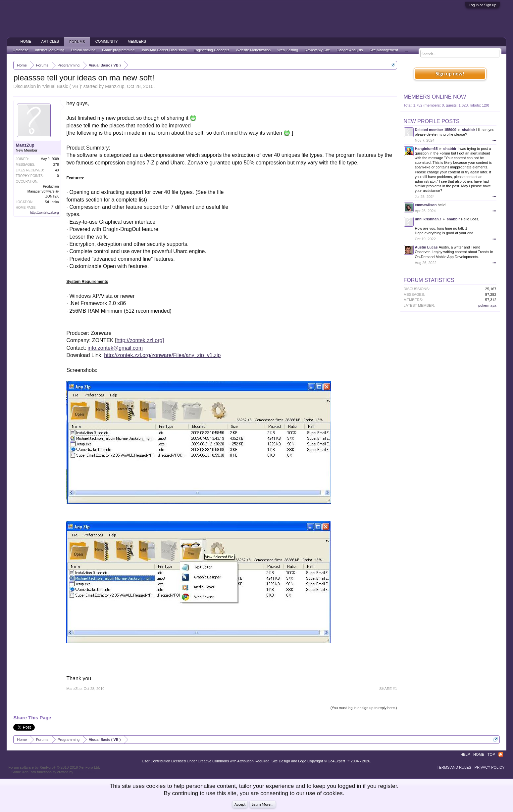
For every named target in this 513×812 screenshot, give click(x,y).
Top (491, 754)
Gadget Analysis (350, 50)
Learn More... (263, 804)
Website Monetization (254, 50)
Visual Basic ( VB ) (62, 86)
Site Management (384, 50)
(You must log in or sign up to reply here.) (364, 708)
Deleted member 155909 (436, 130)
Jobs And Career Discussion (164, 50)
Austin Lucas (426, 247)
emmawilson (426, 205)
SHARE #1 (388, 689)
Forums (77, 42)
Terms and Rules (454, 767)
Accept (240, 804)
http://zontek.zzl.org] (140, 340)
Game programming (118, 50)
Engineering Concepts (211, 50)
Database (20, 50)
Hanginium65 (426, 149)
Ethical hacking (83, 50)
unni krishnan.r (428, 219)
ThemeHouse (85, 772)
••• (494, 140)
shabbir (469, 130)
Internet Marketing (50, 50)
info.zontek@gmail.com (115, 348)
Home (26, 41)
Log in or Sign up (482, 5)
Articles (50, 41)
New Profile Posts (432, 121)
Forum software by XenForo (54, 767)
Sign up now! (450, 74)
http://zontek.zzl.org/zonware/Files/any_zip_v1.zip (162, 355)
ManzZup (115, 86)
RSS (501, 754)
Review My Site (317, 50)
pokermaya (487, 305)
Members (137, 41)
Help (465, 754)
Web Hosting (288, 50)
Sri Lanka (52, 202)
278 (56, 165)
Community (107, 41)
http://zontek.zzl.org (45, 213)
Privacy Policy (490, 767)
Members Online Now (435, 97)
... (406, 50)
